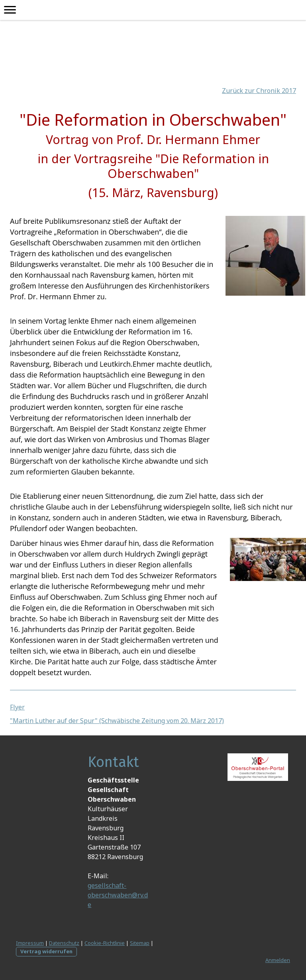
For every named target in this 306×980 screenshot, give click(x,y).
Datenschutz (64, 943)
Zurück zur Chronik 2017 (259, 91)
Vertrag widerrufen (46, 951)
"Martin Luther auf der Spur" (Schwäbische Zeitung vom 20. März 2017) (117, 721)
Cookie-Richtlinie (105, 943)
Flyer (17, 707)
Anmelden (278, 960)
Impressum (30, 943)
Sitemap (140, 943)
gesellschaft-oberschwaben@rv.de (118, 895)
